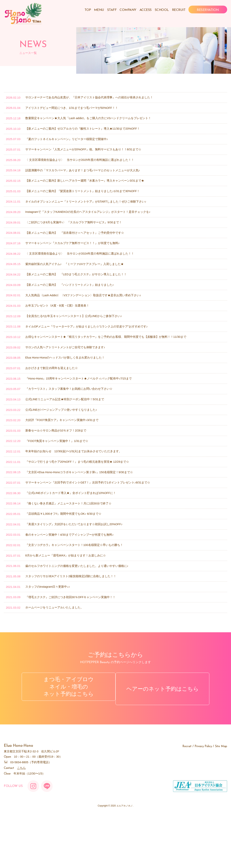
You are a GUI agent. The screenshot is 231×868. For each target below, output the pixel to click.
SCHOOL (162, 10)
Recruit (187, 799)
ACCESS (146, 10)
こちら (21, 820)
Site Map (221, 799)
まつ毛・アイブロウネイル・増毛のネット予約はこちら (66, 743)
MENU (99, 10)
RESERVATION (208, 10)
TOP (88, 10)
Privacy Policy (203, 799)
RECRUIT (179, 10)
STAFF (112, 10)
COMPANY (128, 10)
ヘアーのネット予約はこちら (165, 743)
